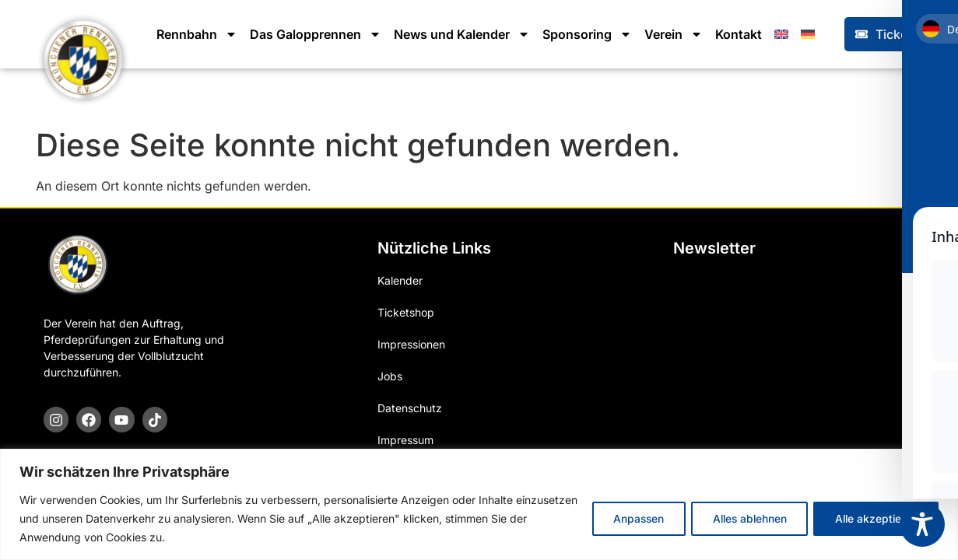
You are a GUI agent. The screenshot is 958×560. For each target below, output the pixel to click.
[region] (479, 504)
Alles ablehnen (741, 518)
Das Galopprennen (316, 34)
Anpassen (625, 518)
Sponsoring (587, 34)
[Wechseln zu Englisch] (781, 34)
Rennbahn (197, 34)
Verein (674, 34)
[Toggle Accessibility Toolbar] (922, 524)
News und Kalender (462, 34)
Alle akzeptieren (874, 518)
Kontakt (739, 34)
